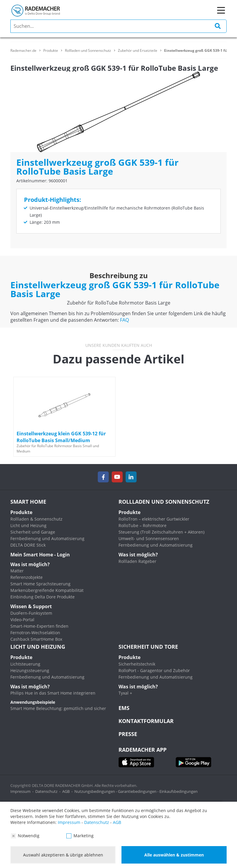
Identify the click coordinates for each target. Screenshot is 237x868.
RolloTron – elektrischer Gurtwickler (154, 519)
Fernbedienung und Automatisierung (47, 538)
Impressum (20, 791)
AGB (66, 791)
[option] (64, 417)
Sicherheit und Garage (33, 532)
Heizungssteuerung (30, 670)
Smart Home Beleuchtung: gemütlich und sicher (58, 708)
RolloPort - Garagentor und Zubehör (154, 670)
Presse (128, 734)
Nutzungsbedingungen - (96, 791)
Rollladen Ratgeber (137, 561)
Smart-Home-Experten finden (39, 626)
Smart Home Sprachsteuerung (40, 584)
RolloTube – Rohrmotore (142, 525)
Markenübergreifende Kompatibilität (47, 590)
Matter (17, 571)
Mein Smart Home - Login (40, 555)
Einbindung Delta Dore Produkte (43, 597)
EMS (124, 708)
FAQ (124, 320)
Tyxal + (125, 693)
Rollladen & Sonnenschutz (36, 519)
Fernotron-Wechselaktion (35, 633)
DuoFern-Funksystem (31, 613)
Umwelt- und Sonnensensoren (149, 538)
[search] (118, 26)
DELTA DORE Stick (28, 545)
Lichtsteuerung (25, 664)
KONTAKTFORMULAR (146, 721)
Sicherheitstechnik (137, 664)
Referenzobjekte (27, 577)
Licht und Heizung (28, 525)
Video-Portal (22, 620)
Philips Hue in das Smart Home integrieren (53, 693)
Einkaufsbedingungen (178, 791)
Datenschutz (46, 791)
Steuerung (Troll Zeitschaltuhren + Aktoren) (161, 532)
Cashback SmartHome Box (36, 639)
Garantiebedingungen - (139, 791)
